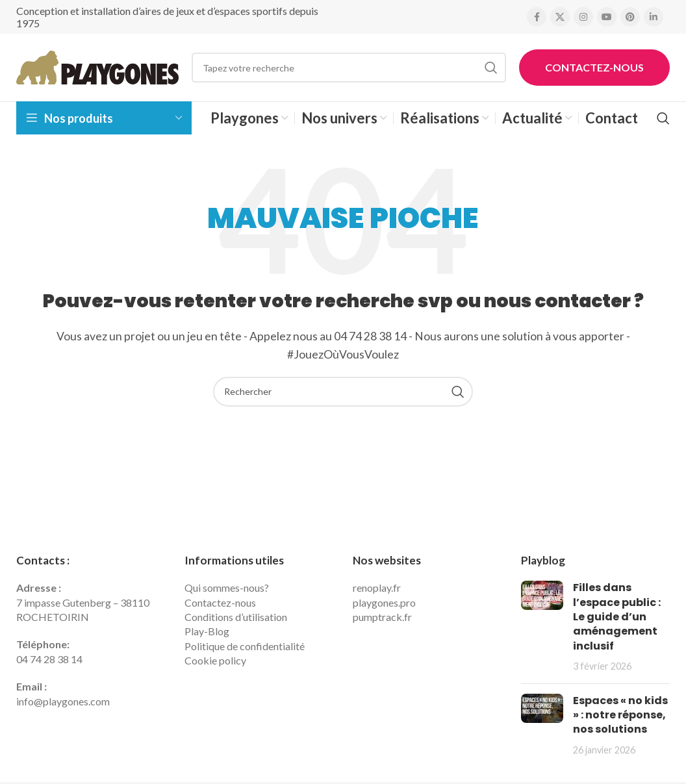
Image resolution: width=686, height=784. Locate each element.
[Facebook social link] (537, 17)
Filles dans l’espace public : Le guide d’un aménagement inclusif (617, 617)
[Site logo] (97, 66)
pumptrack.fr (382, 617)
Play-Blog (207, 631)
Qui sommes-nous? (227, 588)
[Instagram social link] (583, 17)
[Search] (349, 68)
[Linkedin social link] (654, 17)
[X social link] (560, 17)
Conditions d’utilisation (236, 617)
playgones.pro (384, 602)
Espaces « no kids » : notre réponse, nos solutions (620, 715)
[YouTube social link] (607, 17)
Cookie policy (215, 660)
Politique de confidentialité (245, 646)
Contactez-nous (594, 67)
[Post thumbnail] (542, 627)
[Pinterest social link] (630, 17)
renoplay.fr (377, 588)
